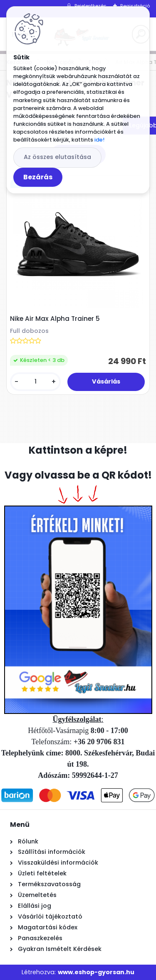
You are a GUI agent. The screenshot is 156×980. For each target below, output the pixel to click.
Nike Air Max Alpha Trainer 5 (55, 319)
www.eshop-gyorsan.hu (96, 972)
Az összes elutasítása (57, 157)
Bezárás (38, 177)
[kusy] (35, 382)
